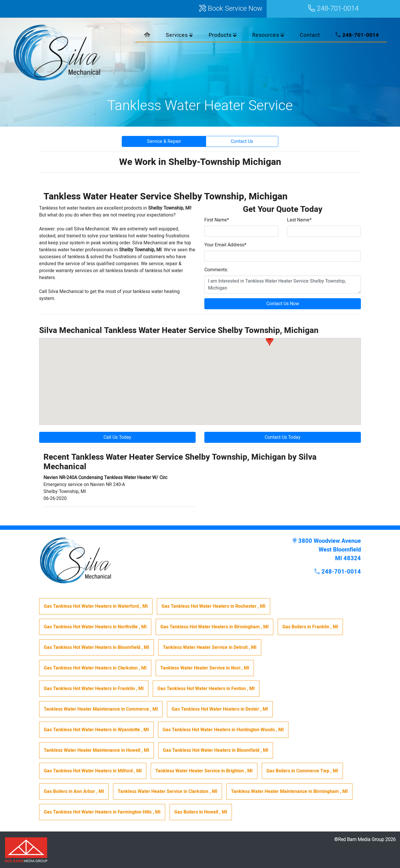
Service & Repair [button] (164, 141)
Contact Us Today (283, 437)
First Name (217, 220)
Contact (310, 35)
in (96, 606)
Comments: (216, 270)
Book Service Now (231, 9)
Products (223, 35)
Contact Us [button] (242, 141)
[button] (270, 340)
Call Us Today (117, 437)
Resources (268, 35)
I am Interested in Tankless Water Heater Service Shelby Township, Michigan (283, 285)
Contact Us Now (283, 304)
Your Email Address (225, 245)
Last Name (299, 220)
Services (179, 35)
